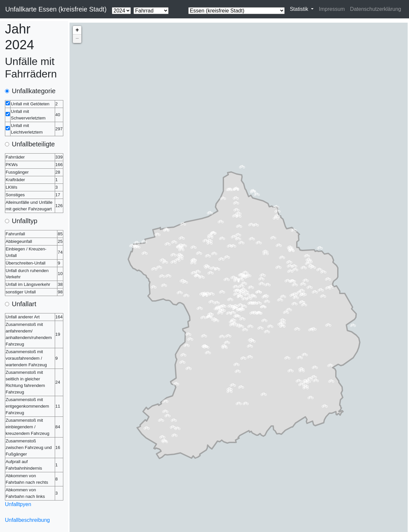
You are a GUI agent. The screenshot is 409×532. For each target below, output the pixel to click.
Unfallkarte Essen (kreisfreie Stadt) (56, 9)
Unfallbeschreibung (27, 520)
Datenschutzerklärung (376, 9)
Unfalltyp (25, 221)
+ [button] (77, 30)
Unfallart (24, 304)
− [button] (77, 39)
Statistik (300, 9)
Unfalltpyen (18, 504)
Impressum (332, 9)
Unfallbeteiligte (33, 144)
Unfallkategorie (34, 91)
